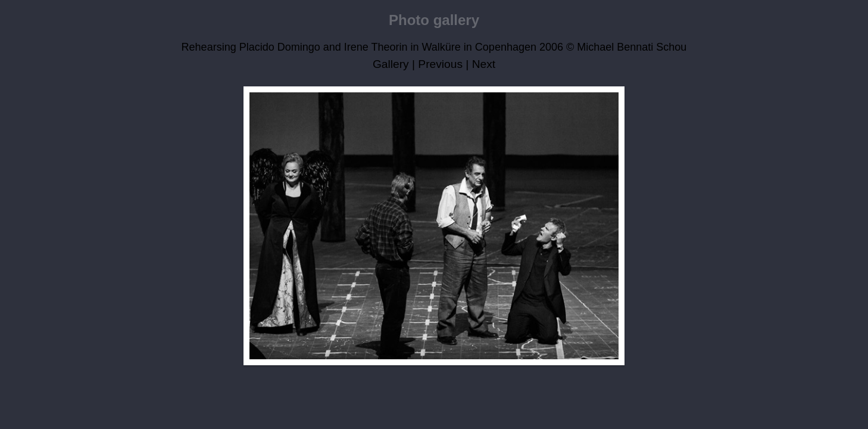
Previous (440, 64)
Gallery (391, 64)
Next (484, 64)
